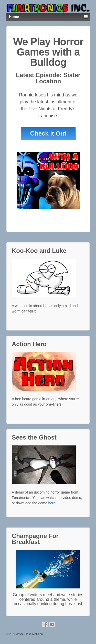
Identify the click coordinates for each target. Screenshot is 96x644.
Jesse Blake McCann (29, 634)
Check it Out (48, 133)
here (52, 503)
